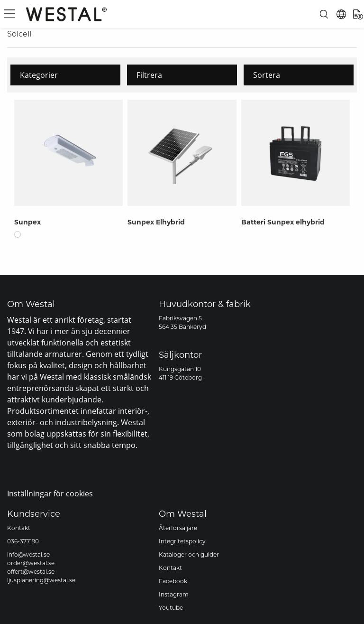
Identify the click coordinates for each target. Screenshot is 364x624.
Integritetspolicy (182, 541)
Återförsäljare (178, 528)
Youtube (171, 608)
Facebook (173, 581)
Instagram (174, 594)
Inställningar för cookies (50, 494)
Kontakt (19, 528)
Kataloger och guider (189, 554)
